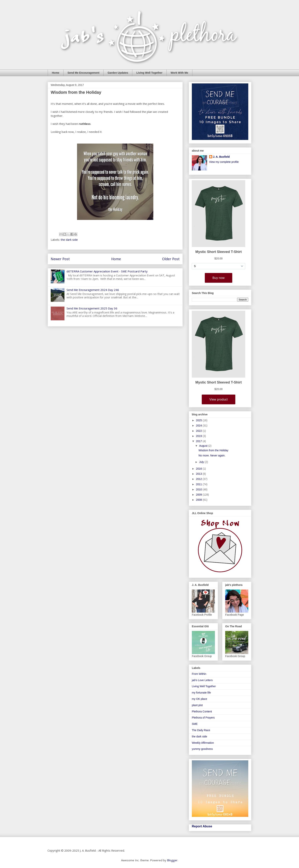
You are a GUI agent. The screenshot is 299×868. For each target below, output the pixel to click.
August (204, 446)
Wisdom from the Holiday (213, 450)
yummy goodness (202, 749)
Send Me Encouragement (83, 73)
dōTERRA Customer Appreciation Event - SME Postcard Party (107, 271)
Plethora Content (202, 711)
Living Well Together (149, 73)
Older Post (171, 259)
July (202, 462)
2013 (199, 474)
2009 (199, 495)
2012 (199, 479)
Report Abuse (202, 826)
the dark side (69, 240)
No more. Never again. (212, 455)
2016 (199, 469)
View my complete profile (224, 162)
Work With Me (179, 73)
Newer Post (60, 259)
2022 (199, 431)
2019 (199, 436)
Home (56, 73)
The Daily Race (201, 730)
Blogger (172, 860)
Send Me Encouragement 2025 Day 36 (92, 308)
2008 (199, 500)
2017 (199, 441)
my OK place (199, 699)
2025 (199, 420)
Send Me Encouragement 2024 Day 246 (93, 290)
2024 (199, 426)
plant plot (197, 705)
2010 (199, 489)
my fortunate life (201, 693)
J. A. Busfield (221, 157)
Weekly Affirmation (203, 743)
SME (195, 724)
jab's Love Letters (202, 680)
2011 (199, 484)
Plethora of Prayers (203, 718)
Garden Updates (118, 73)
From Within (199, 674)
